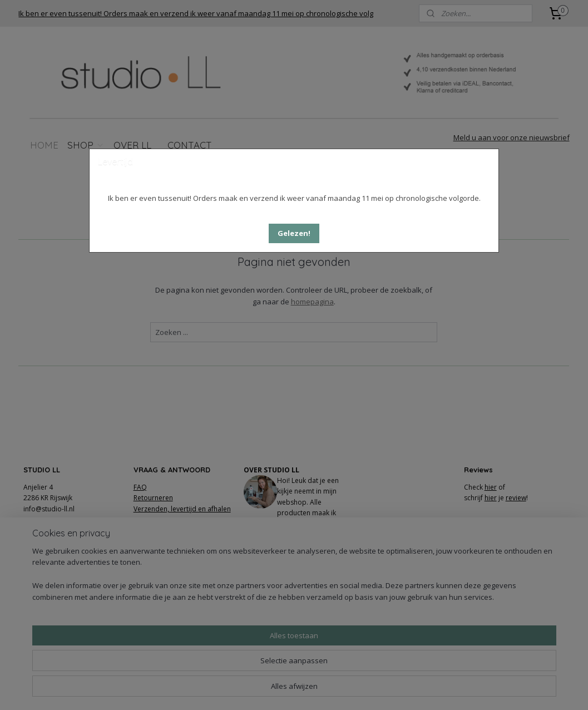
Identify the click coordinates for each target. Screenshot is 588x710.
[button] (294, 233)
